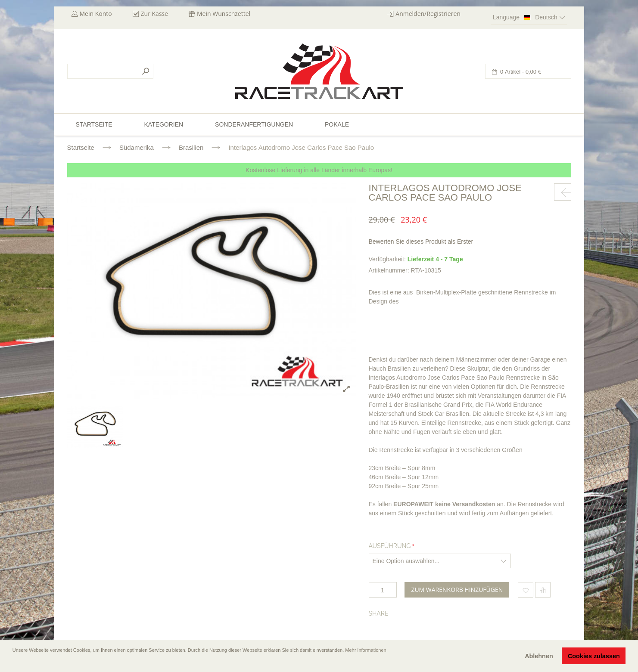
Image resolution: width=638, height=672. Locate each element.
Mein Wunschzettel (224, 14)
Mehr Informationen (366, 650)
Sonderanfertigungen (254, 124)
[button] (13, 662)
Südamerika (137, 147)
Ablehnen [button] (539, 656)
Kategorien (163, 124)
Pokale (337, 124)
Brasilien (191, 147)
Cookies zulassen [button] (594, 656)
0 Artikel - (520, 72)
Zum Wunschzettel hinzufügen (526, 590)
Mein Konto (96, 14)
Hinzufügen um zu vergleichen (543, 590)
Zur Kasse (155, 14)
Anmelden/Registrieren (428, 14)
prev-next (563, 192)
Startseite (81, 147)
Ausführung (390, 546)
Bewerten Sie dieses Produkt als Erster (421, 242)
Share (379, 613)
